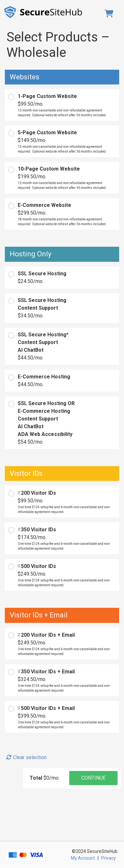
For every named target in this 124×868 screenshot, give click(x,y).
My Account (83, 858)
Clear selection (27, 757)
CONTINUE (93, 778)
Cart (110, 13)
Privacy (109, 858)
